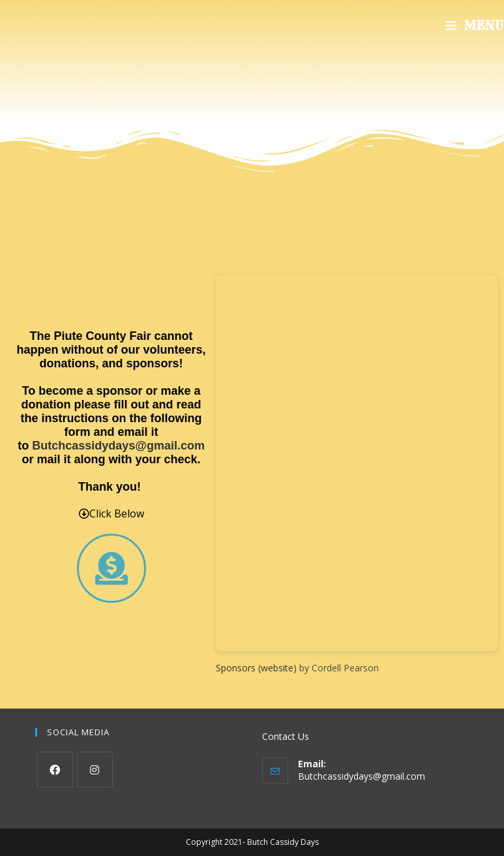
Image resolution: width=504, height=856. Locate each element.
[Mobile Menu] (475, 26)
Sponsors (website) (256, 668)
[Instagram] (95, 770)
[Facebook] (55, 770)
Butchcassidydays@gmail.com (118, 446)
